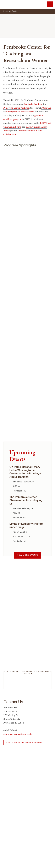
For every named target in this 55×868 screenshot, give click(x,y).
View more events (27, 555)
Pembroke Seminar (33, 104)
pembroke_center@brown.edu (18, 734)
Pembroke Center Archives (16, 108)
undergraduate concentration (20, 112)
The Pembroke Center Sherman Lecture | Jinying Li (26, 500)
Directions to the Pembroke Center (24, 742)
